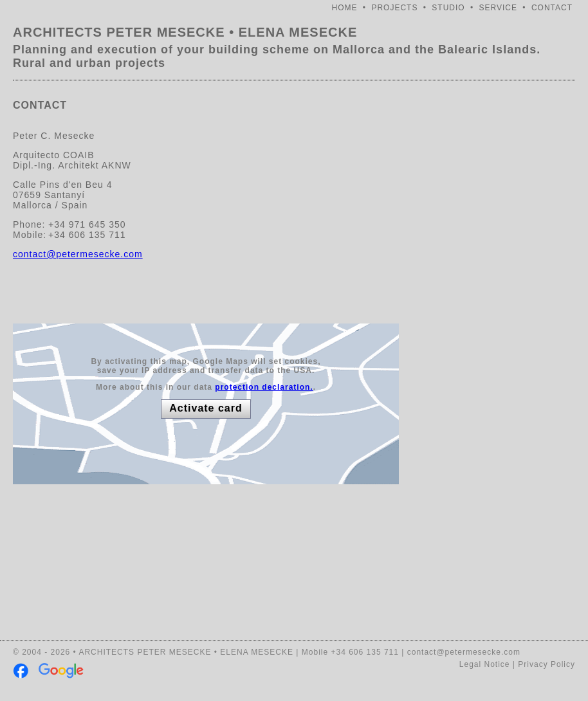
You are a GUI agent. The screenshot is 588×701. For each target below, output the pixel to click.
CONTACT (552, 8)
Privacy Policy (547, 664)
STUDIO (448, 8)
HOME (345, 8)
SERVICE (498, 8)
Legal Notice (485, 664)
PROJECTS (394, 8)
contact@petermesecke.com (78, 254)
